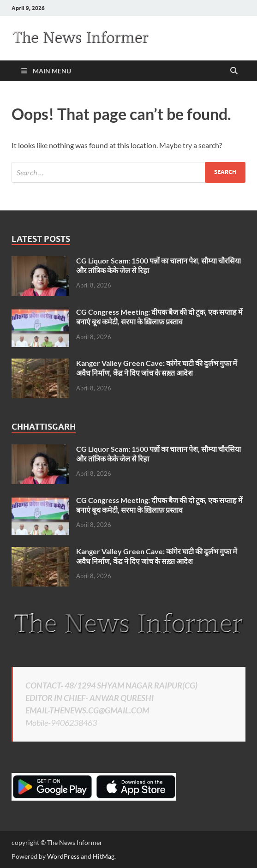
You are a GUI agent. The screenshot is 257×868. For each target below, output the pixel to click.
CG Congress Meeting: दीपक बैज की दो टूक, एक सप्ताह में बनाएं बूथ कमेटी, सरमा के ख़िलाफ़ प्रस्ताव (159, 317)
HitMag (104, 856)
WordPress (63, 856)
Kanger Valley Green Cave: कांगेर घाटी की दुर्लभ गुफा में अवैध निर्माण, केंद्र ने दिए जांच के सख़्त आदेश (157, 368)
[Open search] (234, 71)
